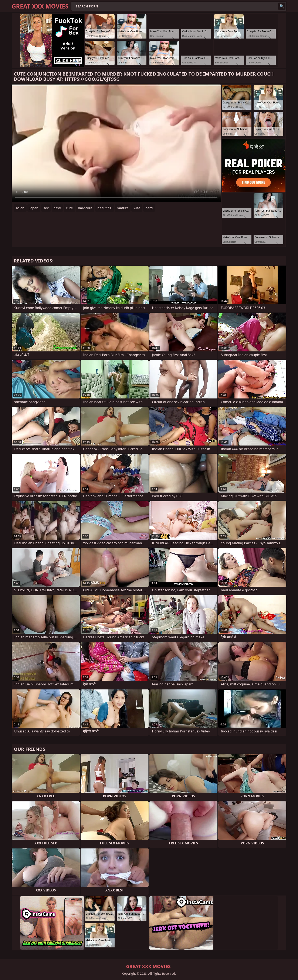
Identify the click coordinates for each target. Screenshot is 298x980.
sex (46, 208)
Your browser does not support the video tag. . (116, 143)
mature (123, 208)
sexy (57, 208)
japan (34, 208)
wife (137, 208)
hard (149, 208)
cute (69, 208)
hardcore (85, 208)
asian (20, 208)
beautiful (104, 208)
